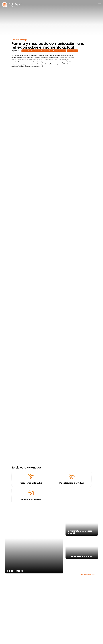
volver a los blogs (20, 40)
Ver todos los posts (89, 574)
